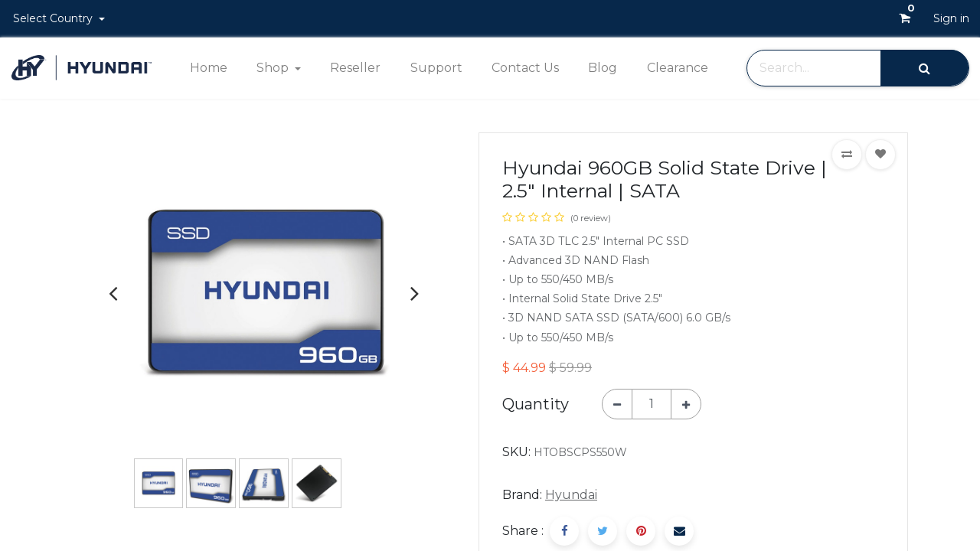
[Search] (924, 68)
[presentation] (113, 293)
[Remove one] (617, 404)
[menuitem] (208, 68)
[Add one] (686, 404)
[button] (847, 155)
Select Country (54, 18)
